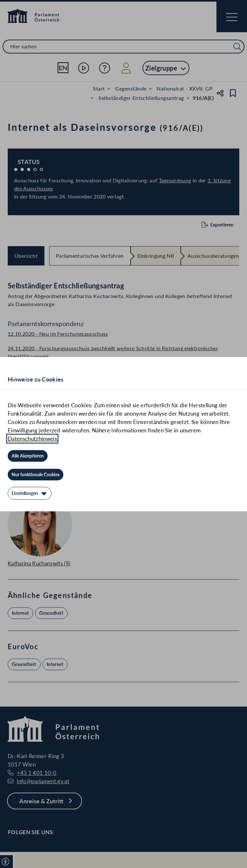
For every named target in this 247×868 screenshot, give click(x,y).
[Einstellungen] (30, 493)
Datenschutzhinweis (32, 439)
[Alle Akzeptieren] (28, 456)
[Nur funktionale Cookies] (36, 475)
